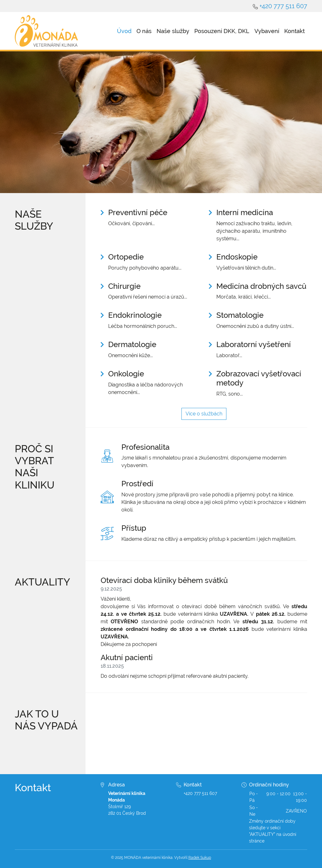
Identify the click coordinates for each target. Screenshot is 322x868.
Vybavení (267, 31)
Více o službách (204, 414)
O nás (144, 31)
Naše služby (173, 31)
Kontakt (294, 31)
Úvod (124, 31)
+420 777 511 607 (283, 6)
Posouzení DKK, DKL (222, 31)
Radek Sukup (200, 858)
